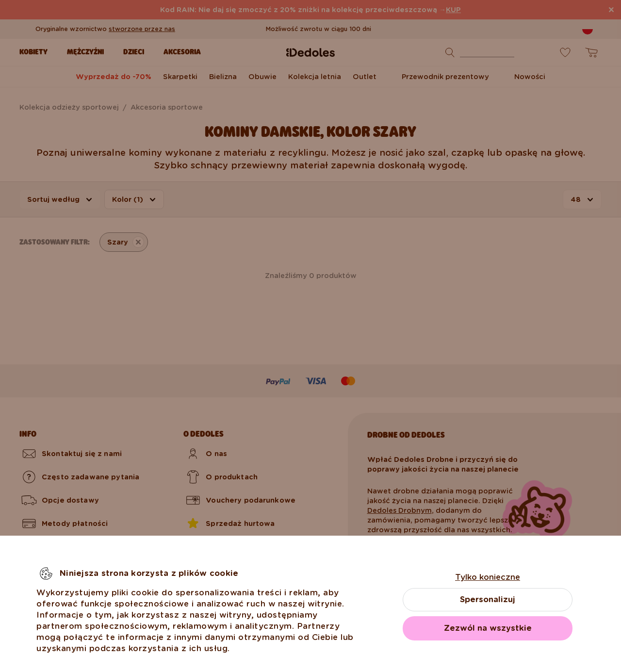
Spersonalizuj (488, 599)
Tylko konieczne (488, 577)
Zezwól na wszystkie (488, 628)
